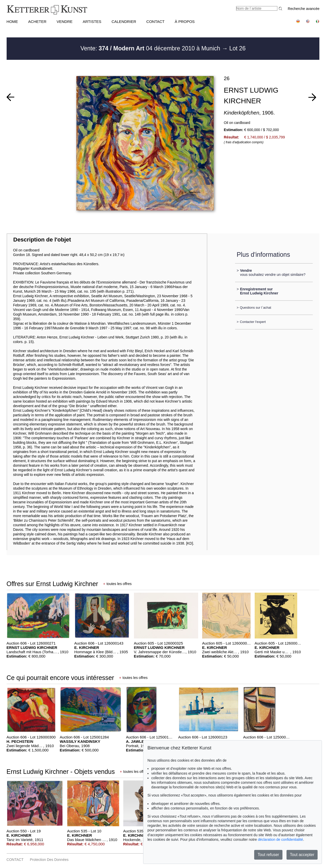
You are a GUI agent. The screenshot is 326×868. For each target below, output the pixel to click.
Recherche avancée (304, 9)
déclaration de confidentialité (280, 839)
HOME (12, 22)
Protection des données (49, 860)
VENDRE (65, 22)
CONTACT (155, 22)
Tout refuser (268, 855)
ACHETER (37, 22)
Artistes (92, 22)
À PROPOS (185, 22)
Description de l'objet (42, 240)
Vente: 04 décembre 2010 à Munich (151, 48)
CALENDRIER (124, 22)
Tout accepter (302, 855)
